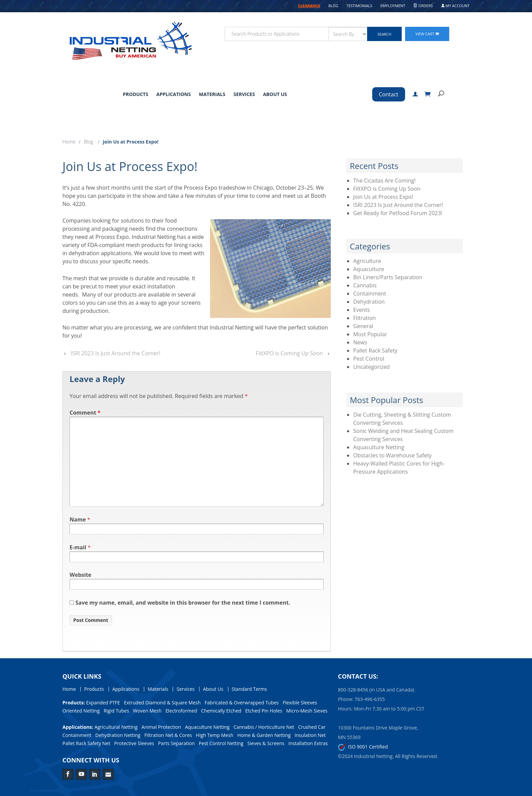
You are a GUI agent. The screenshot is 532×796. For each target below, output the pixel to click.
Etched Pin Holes (264, 711)
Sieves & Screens (266, 743)
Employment (393, 6)
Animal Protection (161, 727)
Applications (174, 94)
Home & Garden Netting (264, 735)
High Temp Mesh (214, 735)
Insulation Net (310, 735)
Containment (370, 293)
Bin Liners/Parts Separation (388, 277)
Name (78, 519)
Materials (212, 94)
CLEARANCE (309, 6)
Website (80, 575)
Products (136, 94)
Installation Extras (308, 743)
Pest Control (369, 359)
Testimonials (359, 6)
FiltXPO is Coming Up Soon (289, 353)
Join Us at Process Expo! (383, 197)
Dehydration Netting (118, 735)
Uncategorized (372, 367)
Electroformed (181, 711)
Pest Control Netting (221, 743)
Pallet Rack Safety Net (86, 743)
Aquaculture (369, 269)
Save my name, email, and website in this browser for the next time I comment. (183, 603)
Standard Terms (249, 689)
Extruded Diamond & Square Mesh (162, 703)
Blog (333, 6)
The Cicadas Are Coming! (384, 181)
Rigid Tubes (116, 711)
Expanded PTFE (103, 703)
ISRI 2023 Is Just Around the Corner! (116, 353)
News (360, 342)
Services (244, 94)
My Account (455, 6)
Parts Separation (176, 743)
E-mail (78, 547)
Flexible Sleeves (300, 703)
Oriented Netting (81, 711)
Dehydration (369, 302)
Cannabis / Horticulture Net (264, 727)
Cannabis (365, 285)
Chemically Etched (221, 711)
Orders (423, 6)
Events (362, 310)
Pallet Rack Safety (375, 350)
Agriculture (367, 261)
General (363, 326)
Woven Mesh (147, 711)
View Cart (427, 34)
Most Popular (370, 334)
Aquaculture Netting (379, 447)
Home (69, 142)
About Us (275, 94)
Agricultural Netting (116, 727)
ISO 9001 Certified (363, 747)
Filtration (365, 318)
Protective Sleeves (134, 743)
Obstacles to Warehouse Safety (392, 455)
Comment (85, 413)
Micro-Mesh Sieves (307, 711)
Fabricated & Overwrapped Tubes (242, 703)
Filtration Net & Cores (168, 735)
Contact (389, 94)
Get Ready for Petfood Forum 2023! (398, 213)
